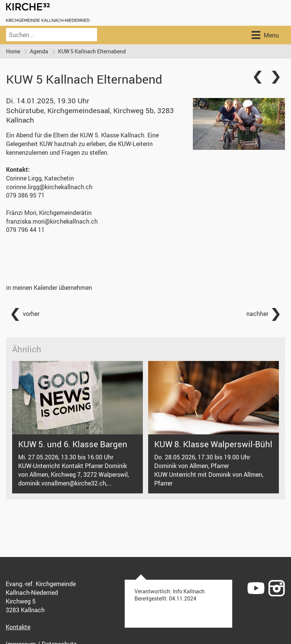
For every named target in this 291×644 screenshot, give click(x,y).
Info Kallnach (189, 591)
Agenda (39, 51)
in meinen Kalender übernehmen (49, 288)
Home (13, 51)
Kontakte (18, 627)
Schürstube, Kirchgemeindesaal (90, 115)
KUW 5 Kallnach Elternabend (92, 51)
